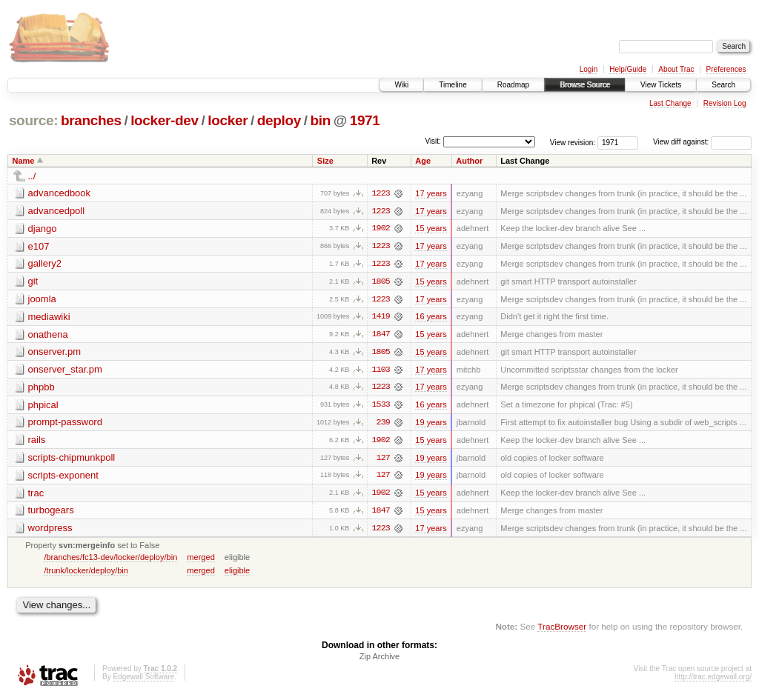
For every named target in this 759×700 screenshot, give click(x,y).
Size (325, 161)
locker (228, 120)
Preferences (726, 69)
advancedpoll (57, 211)
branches (91, 120)
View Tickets (661, 85)
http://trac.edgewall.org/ (713, 680)
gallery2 (45, 264)
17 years (431, 193)
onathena (48, 335)
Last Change (670, 103)
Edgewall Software (143, 680)
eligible (237, 573)
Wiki (401, 85)
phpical (43, 406)
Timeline (453, 85)
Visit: (433, 141)
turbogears (51, 513)
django (43, 229)
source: (33, 120)
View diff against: (702, 142)
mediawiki (49, 317)
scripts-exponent (63, 477)
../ (32, 176)
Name (24, 161)
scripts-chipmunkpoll (72, 460)
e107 (39, 246)
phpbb (42, 389)
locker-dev (165, 120)
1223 (381, 193)
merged (200, 560)
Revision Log (725, 103)
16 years (431, 318)
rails (37, 442)
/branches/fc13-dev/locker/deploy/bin (110, 560)
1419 (381, 318)
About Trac (676, 69)
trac (36, 495)
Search (723, 85)
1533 (381, 407)
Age (423, 161)
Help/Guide (628, 69)
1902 (381, 229)
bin (320, 120)
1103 (381, 371)
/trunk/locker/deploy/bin (86, 573)
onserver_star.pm (65, 371)
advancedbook (60, 193)
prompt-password (65, 424)
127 (383, 460)
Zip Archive (379, 660)
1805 (381, 282)
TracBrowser (562, 630)
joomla (42, 300)
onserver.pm (55, 353)
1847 (381, 336)
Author (469, 161)
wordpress (50, 531)
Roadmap (513, 85)
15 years (431, 229)
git (33, 282)
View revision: (573, 142)
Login (589, 69)
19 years (431, 424)
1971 (365, 120)
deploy (279, 120)
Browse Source (585, 85)
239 (383, 424)
